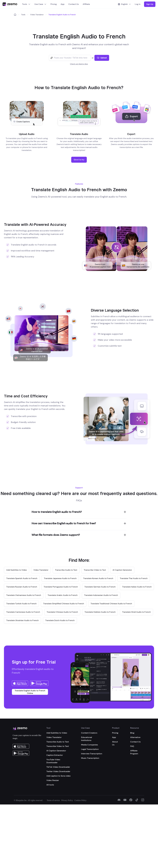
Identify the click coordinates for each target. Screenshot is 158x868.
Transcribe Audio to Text (58, 742)
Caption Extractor (55, 755)
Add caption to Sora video (59, 776)
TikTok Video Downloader (58, 767)
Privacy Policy (67, 800)
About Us (115, 743)
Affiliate (86, 4)
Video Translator (37, 15)
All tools (50, 785)
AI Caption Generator (56, 751)
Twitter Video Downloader (58, 771)
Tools (26, 4)
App (63, 4)
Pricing (54, 4)
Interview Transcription (92, 754)
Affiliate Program (134, 752)
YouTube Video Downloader (53, 761)
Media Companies (89, 745)
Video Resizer (53, 780)
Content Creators (89, 733)
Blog (132, 733)
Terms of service (53, 800)
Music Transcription (90, 758)
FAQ (132, 746)
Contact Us (74, 4)
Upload (102, 58)
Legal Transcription (90, 749)
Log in (138, 4)
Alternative (135, 737)
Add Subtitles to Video (57, 733)
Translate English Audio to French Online (30, 692)
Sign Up (150, 4)
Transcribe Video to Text (58, 746)
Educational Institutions (87, 739)
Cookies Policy (80, 800)
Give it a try (79, 160)
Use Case (40, 4)
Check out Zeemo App (79, 64)
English (124, 4)
